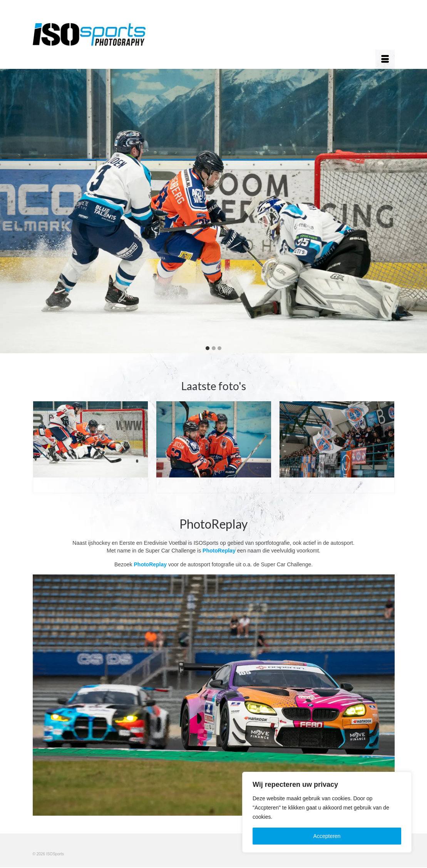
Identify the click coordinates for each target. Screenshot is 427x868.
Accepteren (327, 836)
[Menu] (385, 59)
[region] (327, 812)
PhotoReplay (219, 551)
